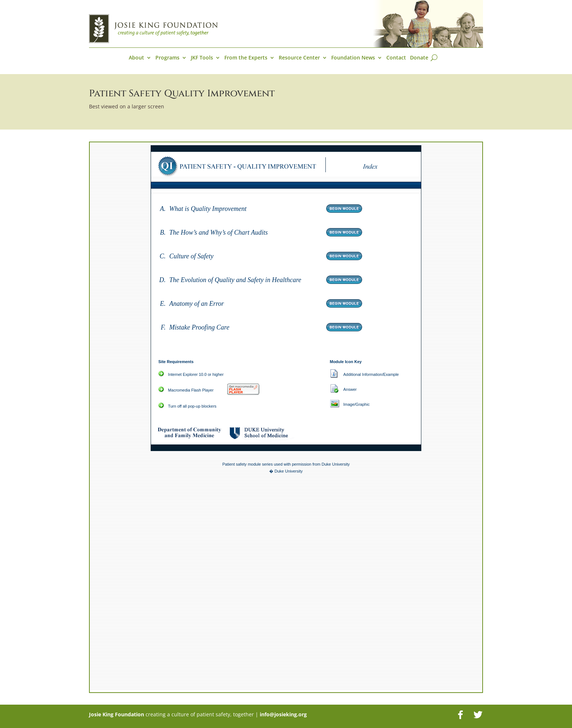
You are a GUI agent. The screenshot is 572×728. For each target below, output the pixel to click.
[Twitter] (478, 715)
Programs (167, 58)
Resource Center (299, 58)
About (136, 58)
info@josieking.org (283, 714)
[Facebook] (460, 715)
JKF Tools (202, 58)
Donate (419, 58)
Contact (396, 58)
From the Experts (246, 58)
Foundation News (353, 58)
